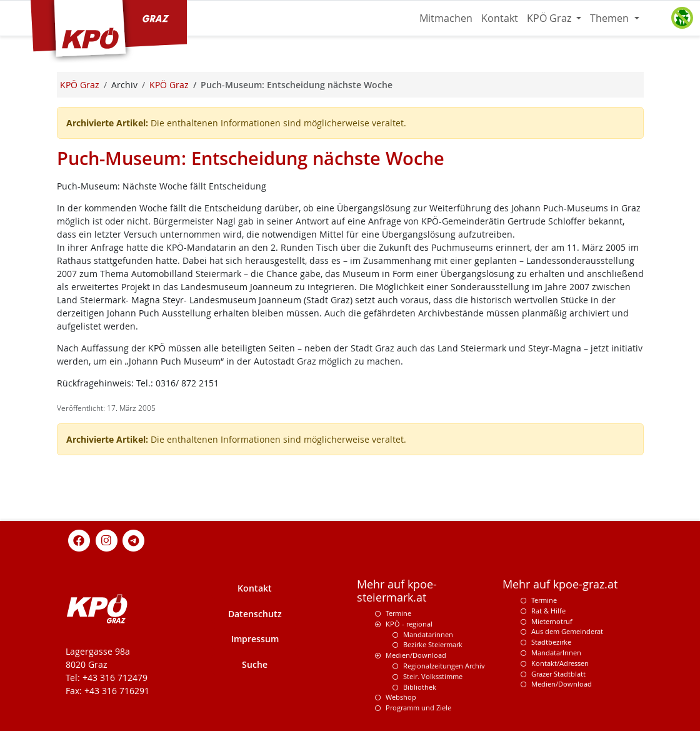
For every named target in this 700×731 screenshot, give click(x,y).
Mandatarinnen (428, 634)
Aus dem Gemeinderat (567, 631)
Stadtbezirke (551, 642)
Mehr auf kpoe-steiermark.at (397, 591)
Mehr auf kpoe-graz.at (560, 584)
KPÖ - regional (409, 624)
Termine (398, 613)
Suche (255, 664)
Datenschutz (255, 614)
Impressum (255, 639)
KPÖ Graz (550, 18)
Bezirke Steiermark (433, 644)
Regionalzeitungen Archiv (444, 666)
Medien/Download (416, 655)
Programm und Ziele (418, 708)
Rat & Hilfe (548, 611)
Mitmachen (446, 18)
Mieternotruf (552, 621)
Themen (611, 18)
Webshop (401, 697)
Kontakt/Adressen (560, 663)
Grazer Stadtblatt (558, 674)
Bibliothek (420, 687)
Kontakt (500, 18)
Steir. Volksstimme (433, 676)
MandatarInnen (556, 653)
